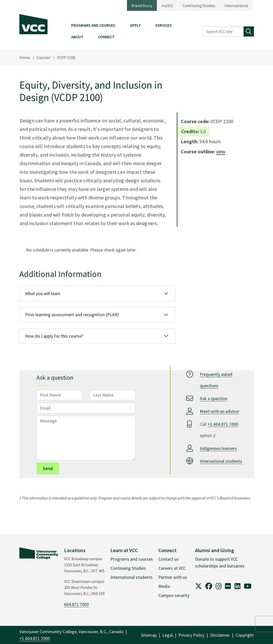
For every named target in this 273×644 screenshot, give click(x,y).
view (221, 151)
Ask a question (214, 398)
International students (221, 461)
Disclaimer (220, 635)
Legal (168, 635)
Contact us (169, 559)
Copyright (245, 635)
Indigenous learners (218, 448)
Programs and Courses (93, 25)
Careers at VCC (172, 568)
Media (164, 586)
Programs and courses (132, 559)
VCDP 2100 (66, 57)
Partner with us (173, 577)
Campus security (174, 595)
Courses (43, 57)
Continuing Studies (199, 6)
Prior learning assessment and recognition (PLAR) (72, 315)
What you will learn (43, 293)
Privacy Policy (191, 635)
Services (164, 25)
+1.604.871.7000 (223, 424)
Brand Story (142, 6)
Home (25, 57)
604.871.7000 (76, 604)
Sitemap (149, 635)
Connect (106, 37)
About (77, 37)
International (236, 6)
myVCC (167, 6)
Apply (135, 25)
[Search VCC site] (223, 32)
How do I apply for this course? (54, 336)
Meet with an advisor (220, 411)
